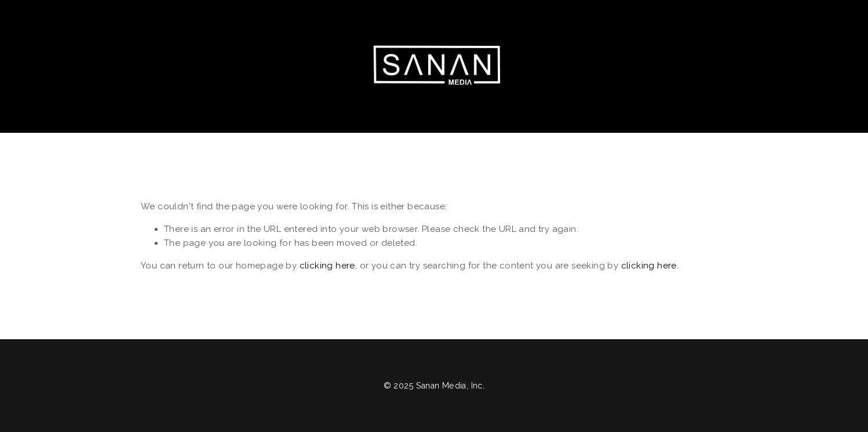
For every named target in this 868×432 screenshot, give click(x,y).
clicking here (327, 266)
